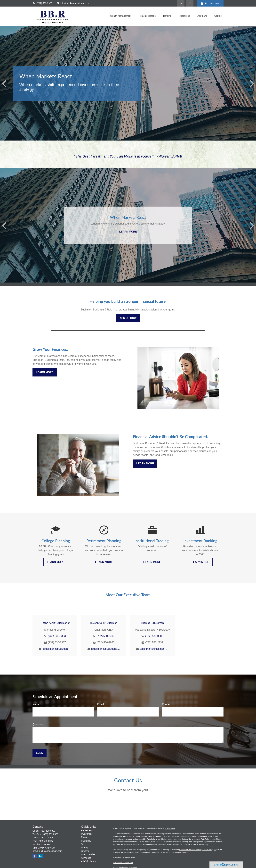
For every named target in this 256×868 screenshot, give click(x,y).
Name (36, 704)
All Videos (86, 858)
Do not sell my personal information (174, 852)
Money (85, 848)
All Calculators (88, 861)
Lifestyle (85, 851)
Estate (84, 837)
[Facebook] (190, 3)
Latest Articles (88, 854)
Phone (166, 704)
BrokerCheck (170, 828)
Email (101, 704)
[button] (121, 16)
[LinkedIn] (181, 3)
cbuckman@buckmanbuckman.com (57, 649)
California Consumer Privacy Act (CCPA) (195, 850)
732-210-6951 (48, 838)
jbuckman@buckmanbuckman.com (106, 649)
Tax (83, 844)
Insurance (86, 841)
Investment (87, 834)
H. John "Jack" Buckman (104, 623)
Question (38, 724)
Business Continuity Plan (123, 863)
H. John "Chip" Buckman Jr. (55, 623)
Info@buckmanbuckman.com (73, 3)
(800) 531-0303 (50, 834)
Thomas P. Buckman (152, 623)
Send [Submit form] (40, 753)
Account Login (210, 3)
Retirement (87, 830)
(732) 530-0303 (42, 3)
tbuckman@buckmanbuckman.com (154, 649)
